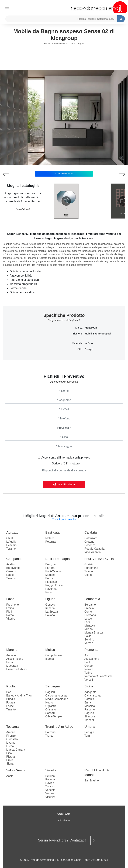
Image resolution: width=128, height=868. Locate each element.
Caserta (11, 571)
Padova (50, 779)
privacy (86, 458)
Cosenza (90, 545)
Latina (10, 608)
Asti (87, 655)
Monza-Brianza (94, 633)
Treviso (50, 786)
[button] (64, 163)
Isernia (50, 659)
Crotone (89, 542)
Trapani (89, 720)
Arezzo (11, 732)
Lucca (10, 746)
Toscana (13, 727)
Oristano (51, 709)
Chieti (10, 538)
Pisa (9, 753)
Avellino (11, 564)
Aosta (10, 776)
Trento (49, 736)
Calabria (91, 532)
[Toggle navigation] (7, 7)
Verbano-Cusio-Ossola (98, 676)
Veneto (51, 770)
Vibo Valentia (93, 552)
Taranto (11, 709)
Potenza (51, 542)
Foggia (11, 703)
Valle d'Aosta (16, 770)
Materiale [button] (77, 343)
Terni (87, 736)
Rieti (9, 612)
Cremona (90, 615)
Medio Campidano (57, 699)
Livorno (11, 743)
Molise (50, 650)
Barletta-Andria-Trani (19, 696)
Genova (50, 605)
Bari (9, 692)
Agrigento (90, 692)
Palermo (90, 709)
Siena (10, 764)
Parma (49, 578)
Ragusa (89, 713)
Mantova (90, 626)
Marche (12, 650)
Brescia (89, 608)
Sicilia (89, 686)
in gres (89, 343)
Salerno (11, 578)
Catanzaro (91, 538)
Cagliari (50, 692)
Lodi (87, 622)
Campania (14, 559)
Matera (50, 538)
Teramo (11, 549)
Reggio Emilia (54, 585)
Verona (50, 793)
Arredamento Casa (60, 44)
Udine (88, 575)
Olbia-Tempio (54, 716)
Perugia (89, 732)
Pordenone (91, 568)
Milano (89, 629)
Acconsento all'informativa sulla (66, 458)
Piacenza (51, 582)
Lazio (10, 599)
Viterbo (11, 619)
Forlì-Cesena (53, 571)
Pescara (11, 545)
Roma (10, 615)
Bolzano (50, 732)
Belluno (50, 776)
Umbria (90, 727)
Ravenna (51, 589)
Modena (50, 575)
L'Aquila (11, 542)
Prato (10, 760)
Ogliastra (51, 706)
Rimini (49, 592)
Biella (88, 662)
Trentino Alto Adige (59, 727)
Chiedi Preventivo (64, 174)
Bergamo (90, 605)
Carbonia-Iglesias (56, 696)
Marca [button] (79, 328)
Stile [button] (80, 349)
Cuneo (89, 666)
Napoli (10, 575)
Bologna (51, 564)
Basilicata (52, 532)
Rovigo (50, 783)
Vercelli (89, 680)
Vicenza (50, 797)
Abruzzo (12, 532)
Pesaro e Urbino (16, 669)
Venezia (50, 790)
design (89, 349)
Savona (50, 615)
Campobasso (54, 655)
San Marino (92, 781)
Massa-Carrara (16, 750)
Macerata (12, 666)
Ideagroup (91, 328)
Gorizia (89, 564)
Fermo (10, 662)
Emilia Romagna (58, 559)
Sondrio (89, 640)
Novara (89, 669)
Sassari (50, 713)
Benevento (13, 568)
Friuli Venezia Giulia (99, 559)
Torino (88, 673)
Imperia (50, 608)
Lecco (88, 619)
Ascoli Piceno (15, 659)
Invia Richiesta (64, 484)
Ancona (11, 655)
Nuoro (49, 703)
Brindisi (11, 699)
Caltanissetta (93, 696)
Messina (90, 706)
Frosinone (13, 605)
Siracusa (90, 716)
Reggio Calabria (94, 549)
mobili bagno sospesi (98, 334)
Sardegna (53, 686)
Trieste (89, 571)
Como (88, 612)
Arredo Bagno (77, 44)
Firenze (11, 736)
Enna (88, 703)
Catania (89, 699)
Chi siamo (64, 820)
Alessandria (92, 659)
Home (47, 44)
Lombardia (92, 599)
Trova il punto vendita (64, 519)
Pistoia (11, 757)
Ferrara (50, 568)
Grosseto (12, 739)
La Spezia (52, 612)
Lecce (10, 706)
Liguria (50, 599)
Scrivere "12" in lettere (66, 463)
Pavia (88, 636)
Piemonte (91, 650)
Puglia (11, 686)
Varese (89, 643)
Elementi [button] (77, 334)
